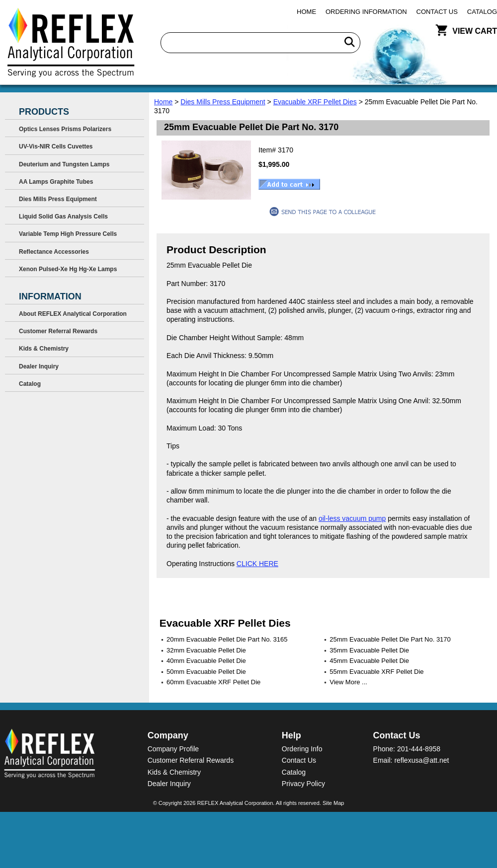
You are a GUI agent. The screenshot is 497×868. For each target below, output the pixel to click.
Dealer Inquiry (39, 366)
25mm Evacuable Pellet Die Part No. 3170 (390, 639)
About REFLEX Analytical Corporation (73, 314)
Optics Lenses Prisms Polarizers (65, 129)
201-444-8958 (419, 749)
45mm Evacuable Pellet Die (369, 661)
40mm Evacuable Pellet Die (206, 661)
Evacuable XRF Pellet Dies (315, 102)
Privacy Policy (303, 784)
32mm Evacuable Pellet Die (206, 650)
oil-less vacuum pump (352, 518)
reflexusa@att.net (421, 760)
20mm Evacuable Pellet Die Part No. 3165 (227, 639)
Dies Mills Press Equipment (223, 102)
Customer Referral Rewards (58, 331)
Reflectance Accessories (54, 252)
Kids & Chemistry (44, 349)
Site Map (333, 803)
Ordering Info (302, 749)
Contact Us (437, 12)
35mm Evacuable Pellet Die (369, 650)
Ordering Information (366, 12)
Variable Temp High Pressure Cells (68, 234)
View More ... (348, 682)
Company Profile (173, 749)
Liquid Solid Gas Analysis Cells (63, 217)
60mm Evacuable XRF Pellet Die (213, 682)
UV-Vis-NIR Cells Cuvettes (56, 146)
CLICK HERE (257, 564)
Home (306, 12)
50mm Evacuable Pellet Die (206, 672)
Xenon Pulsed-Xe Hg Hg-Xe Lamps (68, 269)
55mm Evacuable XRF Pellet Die (376, 672)
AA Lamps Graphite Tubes (56, 182)
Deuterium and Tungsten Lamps (64, 164)
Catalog (482, 12)
